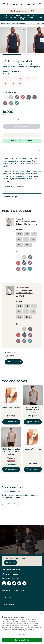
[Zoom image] (24, 30)
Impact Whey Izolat (33, 449)
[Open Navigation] (4, 4)
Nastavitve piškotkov (11, 569)
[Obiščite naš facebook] (9, 583)
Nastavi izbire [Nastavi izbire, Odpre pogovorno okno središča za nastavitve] (22, 634)
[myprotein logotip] (21, 4)
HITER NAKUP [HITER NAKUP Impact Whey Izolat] (33, 469)
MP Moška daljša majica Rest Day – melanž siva (33, 410)
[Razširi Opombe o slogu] (22, 197)
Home (3, 24)
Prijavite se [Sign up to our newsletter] (11, 562)
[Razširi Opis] (22, 150)
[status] (12, 120)
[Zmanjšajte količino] (5, 120)
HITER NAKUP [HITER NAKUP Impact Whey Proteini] (11, 422)
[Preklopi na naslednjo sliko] (42, 40)
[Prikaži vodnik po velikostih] (11, 72)
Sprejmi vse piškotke (22, 640)
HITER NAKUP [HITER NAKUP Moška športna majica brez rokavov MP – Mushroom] (11, 469)
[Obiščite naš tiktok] (14, 583)
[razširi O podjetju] (8, 605)
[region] (22, 627)
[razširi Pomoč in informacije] (13, 591)
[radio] (6, 79)
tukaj (33, 630)
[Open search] (8, 4)
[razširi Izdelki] (6, 598)
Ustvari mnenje (10, 503)
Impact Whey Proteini (11, 407)
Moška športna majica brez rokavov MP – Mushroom (11, 452)
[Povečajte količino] (18, 120)
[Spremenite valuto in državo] (22, 575)
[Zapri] (41, 614)
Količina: (6, 115)
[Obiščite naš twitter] (24, 583)
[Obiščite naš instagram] (4, 583)
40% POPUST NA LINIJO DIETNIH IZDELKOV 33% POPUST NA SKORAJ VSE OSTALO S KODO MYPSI (22, 17)
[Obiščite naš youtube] (19, 583)
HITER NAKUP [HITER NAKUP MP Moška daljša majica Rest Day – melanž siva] (33, 422)
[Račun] (34, 4)
